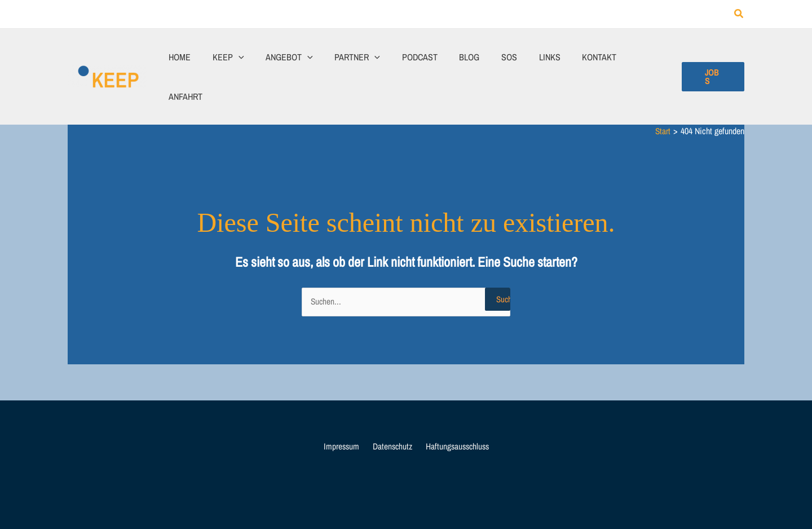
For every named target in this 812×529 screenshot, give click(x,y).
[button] (739, 14)
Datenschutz (391, 409)
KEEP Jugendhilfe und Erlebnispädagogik (392, 496)
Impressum (343, 409)
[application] (256, 58)
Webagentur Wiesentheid (535, 496)
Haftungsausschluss (454, 409)
